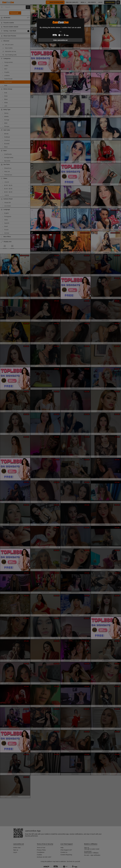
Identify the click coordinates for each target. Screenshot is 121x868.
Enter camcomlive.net (61, 40)
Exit (60, 31)
